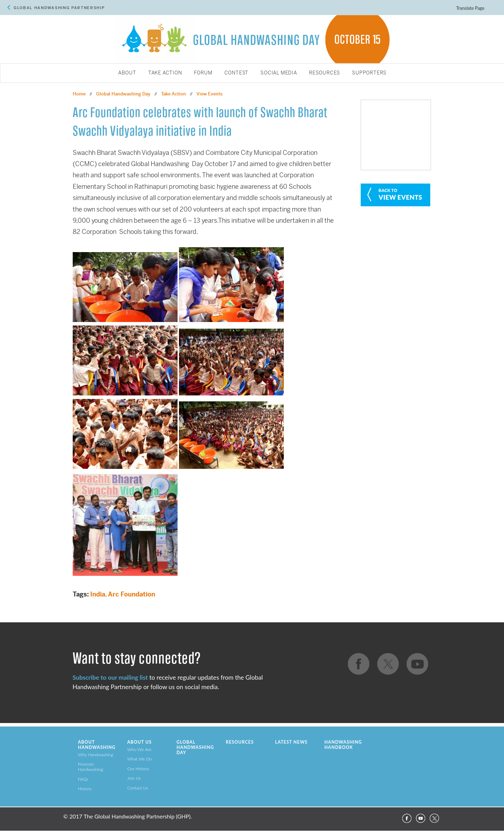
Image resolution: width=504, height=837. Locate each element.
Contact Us (138, 788)
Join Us (134, 778)
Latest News (291, 742)
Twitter (434, 818)
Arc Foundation (132, 594)
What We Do (140, 759)
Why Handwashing (96, 755)
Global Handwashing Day (123, 94)
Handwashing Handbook (343, 745)
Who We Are (139, 749)
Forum (203, 73)
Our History (138, 769)
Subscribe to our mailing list (110, 677)
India (98, 594)
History (85, 789)
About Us (139, 742)
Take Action (165, 73)
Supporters (369, 73)
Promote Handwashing (91, 767)
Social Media (279, 73)
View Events (210, 94)
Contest (237, 73)
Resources (325, 73)
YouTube (420, 818)
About (127, 73)
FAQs (83, 779)
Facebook (406, 818)
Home (79, 94)
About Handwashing (97, 745)
